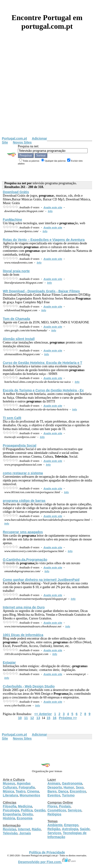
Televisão (10, 833)
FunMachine (12, 220)
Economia (25, 818)
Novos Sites (22, 142)
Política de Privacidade (47, 852)
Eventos (54, 795)
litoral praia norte (16, 271)
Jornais (25, 833)
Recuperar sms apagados (23, 532)
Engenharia (12, 814)
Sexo (80, 787)
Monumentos (30, 795)
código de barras (24, 501)
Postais (65, 806)
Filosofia (10, 806)
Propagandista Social (20, 445)
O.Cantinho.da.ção (25, 560)
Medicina (25, 806)
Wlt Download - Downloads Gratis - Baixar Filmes (41, 291)
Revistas (10, 829)
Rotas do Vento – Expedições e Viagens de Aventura (44, 240)
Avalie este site (53, 207)
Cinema (33, 791)
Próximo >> (68, 718)
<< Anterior (43, 714)
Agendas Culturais (17, 785)
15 (48, 718)
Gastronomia (72, 783)
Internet (24, 829)
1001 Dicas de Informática (23, 635)
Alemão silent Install (19, 339)
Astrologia (70, 829)
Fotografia (27, 787)
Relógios (54, 814)
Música (8, 791)
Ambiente (55, 825)
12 (32, 718)
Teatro (20, 791)
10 (20, 718)
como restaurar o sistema (23, 473)
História (9, 818)
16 (55, 718)
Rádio (36, 829)
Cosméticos (57, 810)
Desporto (55, 787)
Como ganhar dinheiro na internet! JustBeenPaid (41, 580)
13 (38, 718)
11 (26, 718)
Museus (9, 783)
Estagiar (9, 662)
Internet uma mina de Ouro (24, 607)
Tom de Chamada (16, 319)
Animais (54, 783)
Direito (27, 814)
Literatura (10, 795)
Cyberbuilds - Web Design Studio (29, 686)
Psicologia (11, 810)
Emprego (71, 825)
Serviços (74, 810)
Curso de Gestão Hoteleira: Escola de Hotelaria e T (43, 363)
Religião (54, 829)
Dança (63, 791)
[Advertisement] (44, 90)
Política (27, 810)
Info (50, 211)
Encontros (78, 791)
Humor (69, 787)
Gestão (40, 810)
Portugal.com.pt (14, 138)
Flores (52, 806)
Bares (52, 791)
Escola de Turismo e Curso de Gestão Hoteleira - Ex (43, 390)
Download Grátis (16, 192)
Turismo (68, 795)
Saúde (85, 829)
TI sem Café (12, 418)
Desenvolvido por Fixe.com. (47, 862)
